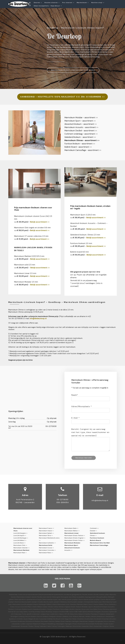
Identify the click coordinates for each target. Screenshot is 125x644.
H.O (30, 4)
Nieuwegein (60, 624)
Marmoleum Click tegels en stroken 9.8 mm (32, 228)
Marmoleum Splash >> (46, 533)
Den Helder (73, 619)
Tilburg (37, 626)
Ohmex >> (93, 535)
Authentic (112, 604)
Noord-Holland (43, 616)
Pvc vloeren (67, 3)
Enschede (44, 621)
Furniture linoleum (97, 538)
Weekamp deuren (66, 602)
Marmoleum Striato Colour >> (75, 540)
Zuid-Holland (73, 616)
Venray (54, 626)
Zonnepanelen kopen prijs (93, 602)
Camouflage (64, 609)
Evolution (105, 612)
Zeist (91, 626)
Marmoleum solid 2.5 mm (25, 265)
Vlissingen (61, 626)
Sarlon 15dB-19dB (76, 612)
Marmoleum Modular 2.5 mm (26, 282)
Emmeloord (30, 621)
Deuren (37, 3)
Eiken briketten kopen (50, 599)
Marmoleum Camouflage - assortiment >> (83, 150)
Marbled (80, 604)
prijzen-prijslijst (72, 599)
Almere (94, 616)
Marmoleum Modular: (72, 543)
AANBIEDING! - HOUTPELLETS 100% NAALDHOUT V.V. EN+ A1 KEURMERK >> (62, 97)
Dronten (113, 619)
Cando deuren (106, 599)
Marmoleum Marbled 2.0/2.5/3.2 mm (29, 256)
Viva (91, 609)
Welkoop (69, 626)
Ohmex (50, 609)
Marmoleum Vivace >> (46, 531)
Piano (30, 607)
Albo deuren (62, 599)
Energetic (98, 612)
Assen (26, 619)
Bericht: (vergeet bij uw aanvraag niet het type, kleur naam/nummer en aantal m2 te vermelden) (90, 432)
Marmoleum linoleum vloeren (27, 597)
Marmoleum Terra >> (46, 535)
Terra (106, 604)
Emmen (37, 621)
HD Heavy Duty (73, 614)
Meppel (44, 624)
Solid (12, 607)
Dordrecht (98, 619)
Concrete (24, 607)
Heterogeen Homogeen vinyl (62, 597)
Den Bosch (57, 619)
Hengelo (92, 621)
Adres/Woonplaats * (82, 406)
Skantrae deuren (20, 602)
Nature (81, 614)
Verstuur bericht (84, 458)
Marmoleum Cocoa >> (46, 548)
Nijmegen (68, 624)
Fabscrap (18, 614)
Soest (111, 624)
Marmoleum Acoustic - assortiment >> (81, 127)
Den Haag (65, 619)
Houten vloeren (51, 3)
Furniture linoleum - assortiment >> (80, 144)
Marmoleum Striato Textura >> (75, 535)
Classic (61, 614)
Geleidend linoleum (97, 533)
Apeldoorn (13, 619)
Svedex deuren (43, 602)
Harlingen (75, 621)
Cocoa (17, 607)
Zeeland (65, 616)
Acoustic (111, 607)
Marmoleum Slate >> (71, 528)
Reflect (49, 604)
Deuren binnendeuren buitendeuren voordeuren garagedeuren (60, 595)
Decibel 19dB (64, 612)
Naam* (75, 395)
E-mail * (76, 418)
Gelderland (110, 614)
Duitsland (14, 621)
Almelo (88, 616)
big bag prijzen (90, 597)
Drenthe (87, 614)
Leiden (23, 624)
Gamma (51, 621)
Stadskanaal (15, 626)
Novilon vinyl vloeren (44, 597)
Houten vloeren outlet (101, 595)
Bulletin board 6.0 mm (80, 252)
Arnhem (20, 619)
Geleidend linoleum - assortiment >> (80, 137)
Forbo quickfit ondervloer (31, 614)
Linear (45, 607)
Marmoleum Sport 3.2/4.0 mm (83, 215)
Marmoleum (82, 3)
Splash (101, 604)
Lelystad (29, 624)
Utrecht (59, 616)
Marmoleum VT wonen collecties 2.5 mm (31, 236)
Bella (95, 609)
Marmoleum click (63, 604)
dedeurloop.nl (61, 637)
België (31, 619)
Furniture (56, 609)
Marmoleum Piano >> (46, 553)
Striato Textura (76, 607)
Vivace (96, 604)
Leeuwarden (16, 624)
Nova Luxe (85, 609)
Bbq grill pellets (102, 597)
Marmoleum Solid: (46, 545)
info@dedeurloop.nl (100, 500)
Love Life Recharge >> (21, 538)
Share (54, 604)
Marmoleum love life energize (23, 604)
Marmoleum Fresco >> (46, 528)
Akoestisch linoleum (100, 607)
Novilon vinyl (97, 3)
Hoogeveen (99, 621)
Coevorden (43, 619)
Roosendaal (90, 624)
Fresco (90, 604)
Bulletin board (27, 609)
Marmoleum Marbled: (21, 550)
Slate (34, 607)
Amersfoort (101, 616)
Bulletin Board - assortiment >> (78, 147)
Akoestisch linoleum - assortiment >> (81, 124)
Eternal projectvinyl (110, 609)
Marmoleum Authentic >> (47, 543)
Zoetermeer (98, 626)
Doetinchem (89, 619)
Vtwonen (73, 604)
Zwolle (112, 626)
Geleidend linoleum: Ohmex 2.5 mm (85, 235)
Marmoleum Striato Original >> (75, 538)
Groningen (14, 616)
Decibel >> (93, 531)
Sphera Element (88, 612)
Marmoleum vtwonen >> (22, 548)
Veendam (43, 626)
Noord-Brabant (31, 616)
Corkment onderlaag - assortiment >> (81, 134)
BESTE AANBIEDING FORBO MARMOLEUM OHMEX (73, 70)
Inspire (36, 604)
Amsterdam (110, 616)
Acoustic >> (68, 550)
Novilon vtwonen (75, 609)
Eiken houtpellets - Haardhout (47, 6)
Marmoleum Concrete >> (47, 550)
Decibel (11, 609)
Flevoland (94, 614)
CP (66, 614)
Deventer (81, 619)
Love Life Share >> (20, 543)
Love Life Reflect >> (20, 540)
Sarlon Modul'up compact (50, 612)
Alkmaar (82, 616)
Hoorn (106, 621)
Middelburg (51, 624)
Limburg (22, 616)
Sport (91, 607)
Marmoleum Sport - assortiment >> (80, 121)
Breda (36, 619)
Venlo (49, 626)
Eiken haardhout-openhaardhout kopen (28, 599)
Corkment (18, 609)
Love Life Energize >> (20, 533)
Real (85, 604)
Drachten (106, 619)
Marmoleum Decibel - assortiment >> (81, 131)
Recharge (42, 604)
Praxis (75, 624)
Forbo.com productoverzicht (28, 595)
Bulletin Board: (95, 540)
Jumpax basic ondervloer (49, 614)
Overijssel (52, 616)
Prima (100, 609)
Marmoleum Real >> (20, 553)
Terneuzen (24, 626)
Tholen (31, 626)
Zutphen (106, 626)
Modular (85, 607)
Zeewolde (85, 626)
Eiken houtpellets (79, 597)
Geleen (57, 621)
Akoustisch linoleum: (72, 548)
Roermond (81, 624)
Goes (63, 621)
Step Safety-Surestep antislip (30, 612)
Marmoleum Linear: (72, 533)
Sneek (106, 624)
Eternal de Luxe (13, 612)
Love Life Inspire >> (20, 535)
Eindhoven (21, 621)
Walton (40, 607)
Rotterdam (99, 624)
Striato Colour (53, 607)
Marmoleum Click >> (20, 545)
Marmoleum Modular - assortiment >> (81, 118)
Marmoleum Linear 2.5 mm (25, 273)
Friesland (102, 614)
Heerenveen (84, 621)
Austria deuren (84, 599)
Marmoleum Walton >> (72, 531)
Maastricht (37, 624)
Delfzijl (50, 619)
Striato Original (64, 607)
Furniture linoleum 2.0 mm (81, 243)
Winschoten (77, 626)
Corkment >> (94, 528)
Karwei (112, 621)
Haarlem (68, 621)
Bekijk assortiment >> (40, 222)
